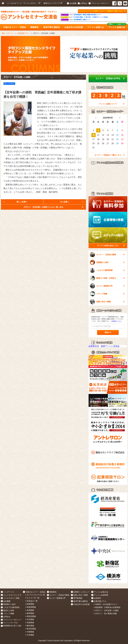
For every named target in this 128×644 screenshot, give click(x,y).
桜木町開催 (31, 629)
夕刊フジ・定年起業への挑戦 (106, 610)
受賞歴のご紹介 (107, 262)
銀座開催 (30, 604)
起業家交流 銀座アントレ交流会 (104, 346)
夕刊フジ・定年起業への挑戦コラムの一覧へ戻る (53, 207)
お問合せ (83, 3)
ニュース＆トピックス (11, 595)
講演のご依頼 (7, 610)
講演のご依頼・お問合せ (107, 278)
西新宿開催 (31, 616)
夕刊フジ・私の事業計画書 (105, 614)
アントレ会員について (112, 104)
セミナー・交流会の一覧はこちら (110, 155)
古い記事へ (72, 202)
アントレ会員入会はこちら (111, 246)
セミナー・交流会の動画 (107, 255)
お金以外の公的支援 (80, 604)
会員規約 (96, 598)
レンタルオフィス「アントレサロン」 (24, 3)
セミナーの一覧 (33, 598)
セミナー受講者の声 (107, 286)
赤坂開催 (30, 610)
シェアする (9, 84)
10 (93, 135)
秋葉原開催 (31, 607)
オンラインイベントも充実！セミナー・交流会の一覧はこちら (102, 11)
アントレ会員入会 (100, 592)
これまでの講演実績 (107, 270)
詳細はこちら (116, 321)
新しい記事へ (16, 202)
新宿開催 (30, 613)
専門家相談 (77, 598)
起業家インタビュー (80, 592)
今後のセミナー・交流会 (34, 592)
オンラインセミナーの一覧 (35, 595)
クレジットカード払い (10, 623)
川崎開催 (30, 632)
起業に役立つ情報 (107, 302)
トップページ (7, 592)
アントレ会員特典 (100, 595)
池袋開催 (30, 623)
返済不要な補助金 (79, 601)
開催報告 (52, 592)
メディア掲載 (7, 614)
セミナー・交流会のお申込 (110, 78)
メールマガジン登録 (10, 598)
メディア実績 (107, 294)
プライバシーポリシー (99, 3)
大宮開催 (30, 635)
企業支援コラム (99, 601)
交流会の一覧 (32, 601)
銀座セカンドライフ (53, 3)
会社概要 (72, 3)
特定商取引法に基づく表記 (11, 626)
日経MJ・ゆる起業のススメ (106, 604)
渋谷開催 (30, 619)
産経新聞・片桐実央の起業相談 (107, 607)
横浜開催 (30, 626)
